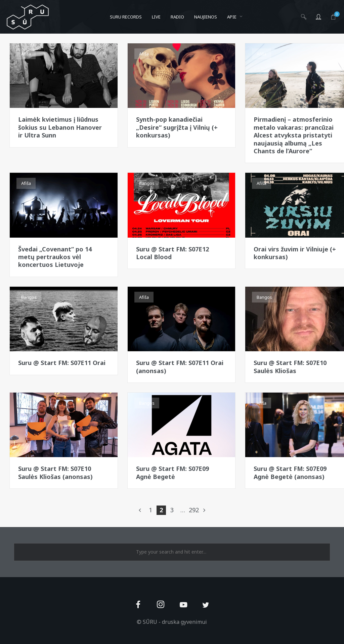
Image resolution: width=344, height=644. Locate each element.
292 (193, 510)
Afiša (26, 54)
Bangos (147, 183)
